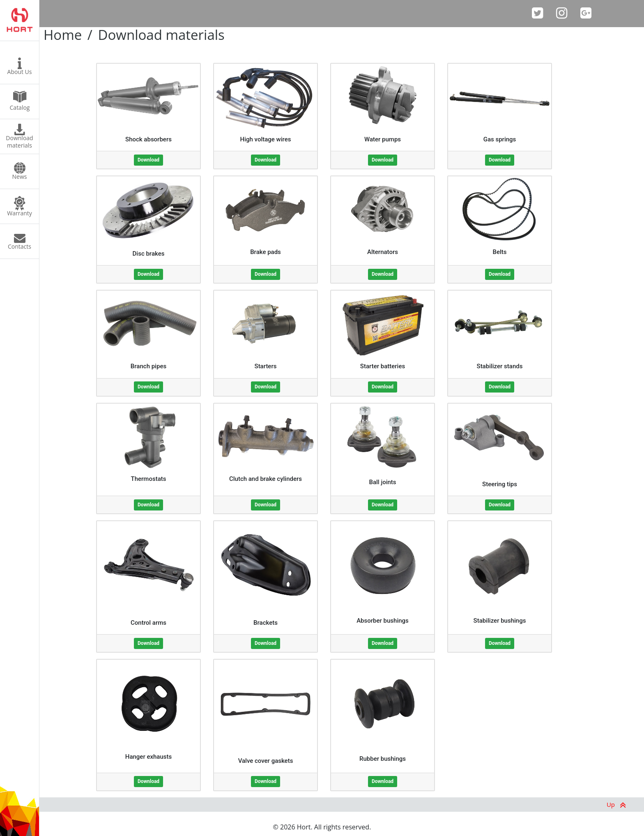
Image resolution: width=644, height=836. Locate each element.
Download (148, 160)
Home (63, 35)
